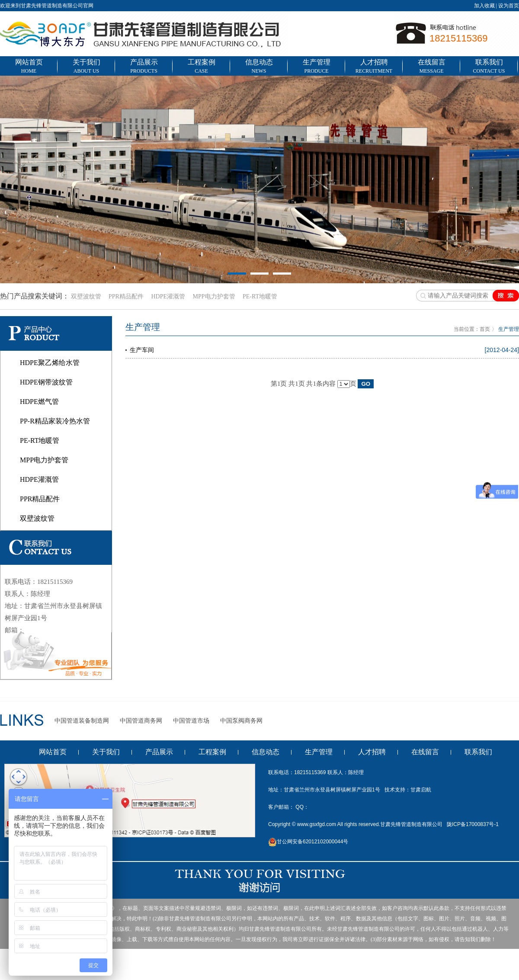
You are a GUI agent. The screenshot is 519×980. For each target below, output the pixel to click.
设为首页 (509, 6)
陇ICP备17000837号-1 (473, 824)
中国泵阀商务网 (241, 721)
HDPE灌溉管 (168, 296)
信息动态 (259, 67)
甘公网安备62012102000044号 (308, 842)
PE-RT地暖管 (260, 296)
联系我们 (489, 67)
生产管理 (316, 67)
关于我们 (86, 67)
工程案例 (201, 67)
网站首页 (29, 67)
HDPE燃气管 (39, 402)
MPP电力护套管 (214, 296)
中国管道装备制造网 (82, 721)
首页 (485, 329)
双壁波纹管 (86, 296)
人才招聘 (374, 67)
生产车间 (142, 350)
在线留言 (431, 67)
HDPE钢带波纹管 (46, 382)
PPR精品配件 (126, 296)
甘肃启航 (421, 790)
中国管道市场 (191, 721)
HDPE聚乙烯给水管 (50, 363)
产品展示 (144, 67)
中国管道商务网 (141, 721)
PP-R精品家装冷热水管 (55, 421)
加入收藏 (484, 6)
